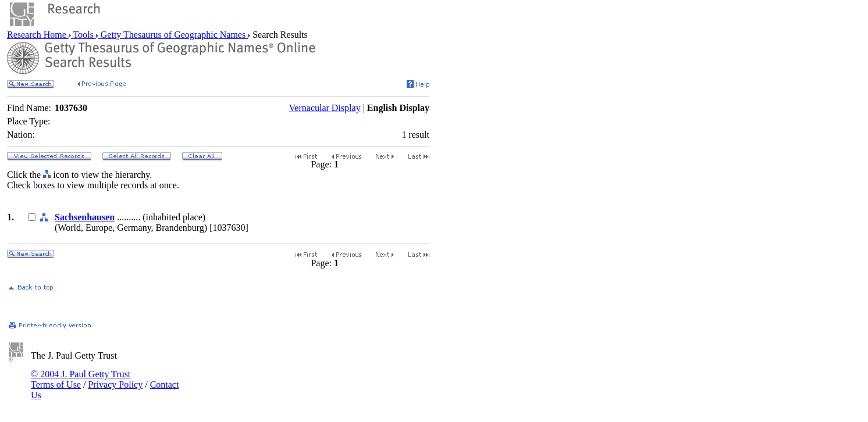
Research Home (38, 35)
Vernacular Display (325, 108)
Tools (83, 35)
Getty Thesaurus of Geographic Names (173, 35)
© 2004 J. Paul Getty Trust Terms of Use (81, 379)
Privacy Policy (115, 385)
